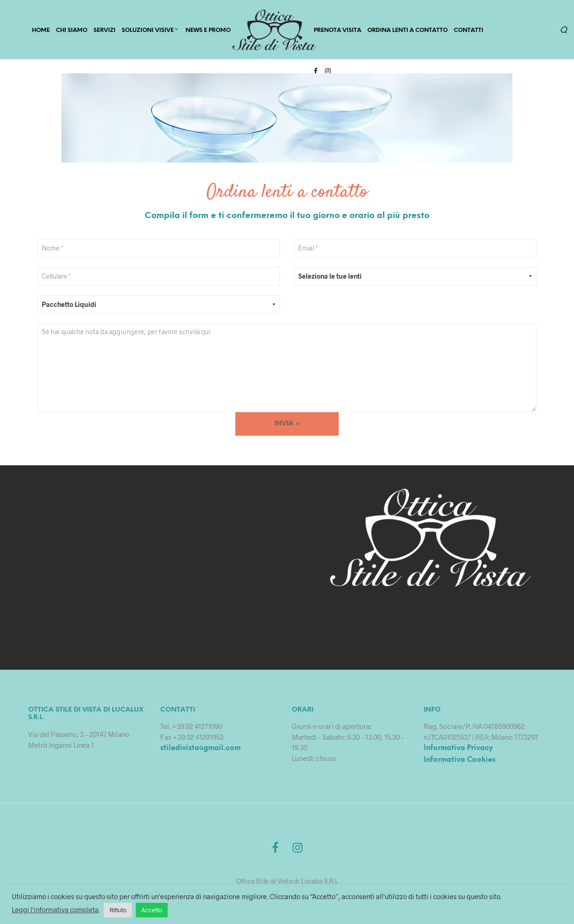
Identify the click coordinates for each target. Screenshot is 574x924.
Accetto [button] (152, 910)
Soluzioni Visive (148, 31)
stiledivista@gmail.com (200, 751)
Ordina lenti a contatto (407, 31)
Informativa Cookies (460, 762)
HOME (41, 31)
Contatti (469, 31)
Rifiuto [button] (118, 910)
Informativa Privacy (458, 751)
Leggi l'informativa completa (55, 909)
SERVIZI (105, 31)
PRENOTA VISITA (337, 31)
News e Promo (208, 31)
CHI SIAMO (72, 31)
